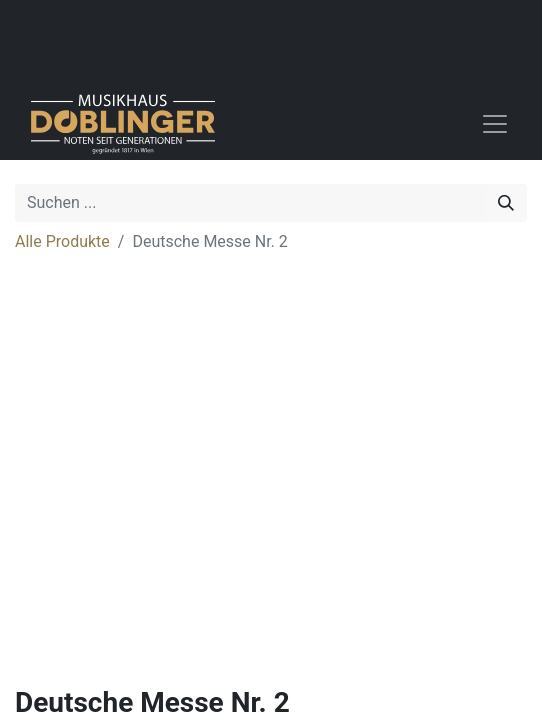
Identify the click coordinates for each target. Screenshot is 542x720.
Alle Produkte (62, 241)
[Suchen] (506, 203)
